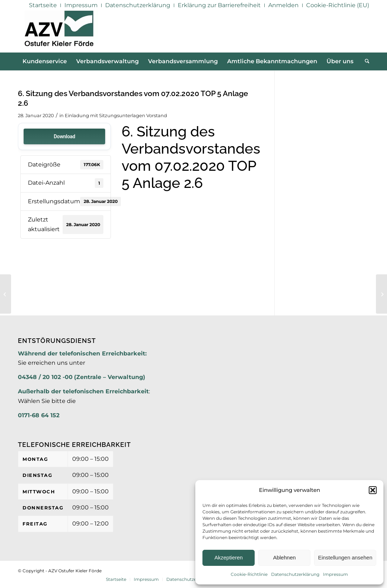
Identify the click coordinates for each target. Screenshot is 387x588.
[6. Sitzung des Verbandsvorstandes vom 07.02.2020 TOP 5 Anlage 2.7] (381, 294)
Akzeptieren (228, 557)
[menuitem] (43, 5)
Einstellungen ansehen (345, 557)
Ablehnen (284, 557)
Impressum (335, 574)
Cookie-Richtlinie (249, 574)
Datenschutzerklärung (295, 574)
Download (64, 136)
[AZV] (59, 31)
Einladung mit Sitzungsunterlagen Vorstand (116, 115)
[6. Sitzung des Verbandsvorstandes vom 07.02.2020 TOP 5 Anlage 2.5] (6, 294)
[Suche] (365, 61)
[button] (373, 490)
